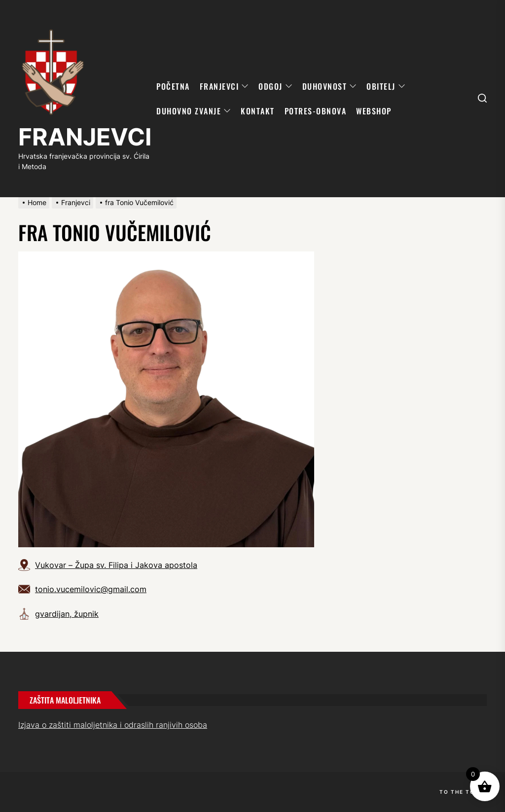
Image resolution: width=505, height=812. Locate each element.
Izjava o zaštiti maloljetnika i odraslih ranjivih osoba (113, 725)
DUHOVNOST (330, 86)
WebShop (374, 111)
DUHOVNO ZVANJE (194, 111)
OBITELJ (386, 86)
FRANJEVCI (85, 137)
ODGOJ (275, 86)
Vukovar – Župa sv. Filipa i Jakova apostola (116, 565)
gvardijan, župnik (67, 614)
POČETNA (173, 86)
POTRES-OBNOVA (316, 111)
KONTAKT (258, 111)
